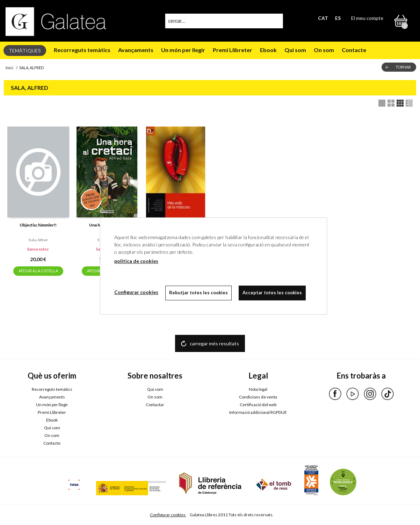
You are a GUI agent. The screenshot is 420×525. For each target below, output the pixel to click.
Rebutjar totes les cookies (198, 293)
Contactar (155, 405)
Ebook (268, 50)
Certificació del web (258, 405)
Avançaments (136, 50)
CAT (323, 18)
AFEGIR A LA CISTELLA (38, 271)
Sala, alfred (38, 240)
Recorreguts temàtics (82, 50)
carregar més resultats (214, 343)
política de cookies (136, 261)
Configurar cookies (168, 515)
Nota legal (258, 389)
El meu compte (367, 18)
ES (338, 18)
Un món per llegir (183, 50)
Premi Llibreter (233, 50)
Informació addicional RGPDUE (258, 412)
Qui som (295, 50)
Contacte (354, 50)
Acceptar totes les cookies (272, 293)
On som (324, 50)
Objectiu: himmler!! (38, 225)
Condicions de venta (258, 397)
